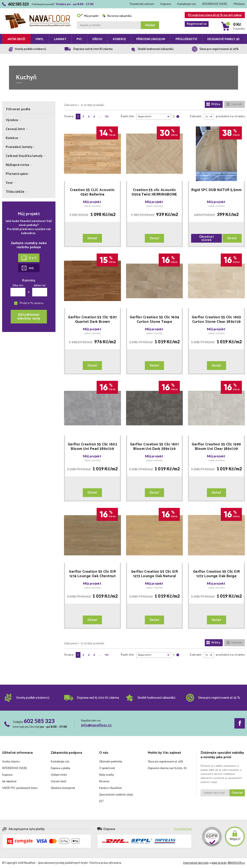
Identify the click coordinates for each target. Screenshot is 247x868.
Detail (92, 238)
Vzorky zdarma (11, 762)
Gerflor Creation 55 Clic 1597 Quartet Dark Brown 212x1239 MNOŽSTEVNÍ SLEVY (92, 320)
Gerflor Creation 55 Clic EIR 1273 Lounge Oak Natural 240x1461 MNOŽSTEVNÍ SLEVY (154, 574)
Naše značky (107, 775)
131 (107, 117)
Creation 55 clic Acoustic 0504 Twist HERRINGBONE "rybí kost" (154, 192)
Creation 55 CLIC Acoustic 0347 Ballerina (92, 192)
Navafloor (38, 15)
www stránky (219, 863)
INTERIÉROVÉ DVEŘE (215, 4)
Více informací (183, 829)
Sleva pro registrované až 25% (165, 762)
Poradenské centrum (142, 4)
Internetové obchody (196, 863)
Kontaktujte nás (187, 4)
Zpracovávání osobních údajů (116, 795)
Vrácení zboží (59, 782)
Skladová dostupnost (63, 788)
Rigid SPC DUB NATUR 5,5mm (216, 190)
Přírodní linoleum (151, 39)
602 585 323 (39, 721)
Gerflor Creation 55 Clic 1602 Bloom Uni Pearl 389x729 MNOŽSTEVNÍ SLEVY (92, 447)
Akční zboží (16, 39)
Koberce (119, 39)
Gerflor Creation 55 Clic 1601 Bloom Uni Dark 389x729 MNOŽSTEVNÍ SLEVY (154, 447)
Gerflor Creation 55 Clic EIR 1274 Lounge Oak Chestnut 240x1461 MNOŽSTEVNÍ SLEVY (92, 574)
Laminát (60, 39)
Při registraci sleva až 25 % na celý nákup (213, 15)
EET (101, 801)
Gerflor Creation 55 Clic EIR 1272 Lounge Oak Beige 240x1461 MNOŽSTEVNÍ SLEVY (216, 574)
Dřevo (97, 39)
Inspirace (166, 4)
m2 (28, 268)
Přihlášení (239, 4)
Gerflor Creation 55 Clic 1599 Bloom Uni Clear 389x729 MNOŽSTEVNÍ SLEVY (216, 447)
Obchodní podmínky (111, 762)
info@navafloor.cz (96, 725)
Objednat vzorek (206, 238)
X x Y (29, 258)
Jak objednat (9, 782)
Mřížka (213, 104)
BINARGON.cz (236, 863)
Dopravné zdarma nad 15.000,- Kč (167, 768)
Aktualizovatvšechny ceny (29, 317)
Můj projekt (88, 16)
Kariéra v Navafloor (110, 788)
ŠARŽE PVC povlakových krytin (20, 788)
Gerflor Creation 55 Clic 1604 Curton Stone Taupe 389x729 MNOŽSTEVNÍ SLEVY (154, 320)
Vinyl (39, 39)
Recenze (104, 782)
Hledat (150, 25)
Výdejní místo (59, 775)
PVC (79, 39)
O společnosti (107, 768)
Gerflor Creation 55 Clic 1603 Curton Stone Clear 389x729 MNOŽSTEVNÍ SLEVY (216, 320)
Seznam (234, 104)
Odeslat (237, 793)
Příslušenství (186, 39)
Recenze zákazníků (117, 16)
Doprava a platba (60, 768)
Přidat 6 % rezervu (32, 303)
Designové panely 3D (223, 39)
